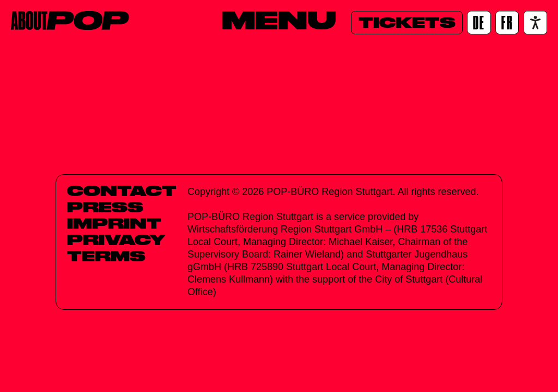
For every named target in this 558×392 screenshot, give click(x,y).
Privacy (116, 240)
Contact (122, 191)
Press (105, 207)
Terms (106, 256)
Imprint (114, 223)
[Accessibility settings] (535, 23)
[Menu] (279, 20)
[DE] (479, 23)
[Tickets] (407, 23)
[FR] (507, 23)
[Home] (70, 20)
